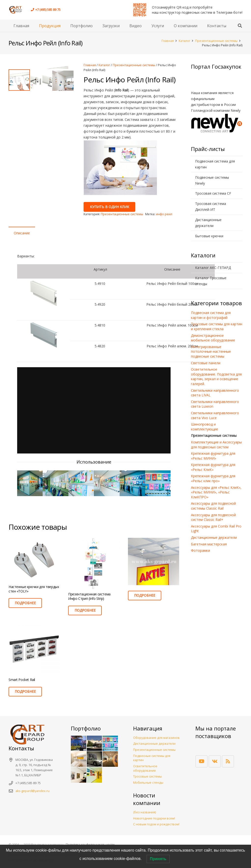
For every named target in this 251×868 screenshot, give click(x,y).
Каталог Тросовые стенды (211, 281)
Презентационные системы (216, 41)
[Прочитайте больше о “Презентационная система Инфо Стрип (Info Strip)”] (85, 610)
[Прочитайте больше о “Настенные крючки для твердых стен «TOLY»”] (25, 603)
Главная (168, 41)
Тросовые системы (147, 776)
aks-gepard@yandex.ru (32, 791)
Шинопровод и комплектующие (205, 427)
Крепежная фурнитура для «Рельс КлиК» (213, 467)
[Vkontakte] (215, 761)
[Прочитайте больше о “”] (145, 596)
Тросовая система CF (213, 193)
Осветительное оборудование (145, 768)
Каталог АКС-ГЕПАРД (213, 268)
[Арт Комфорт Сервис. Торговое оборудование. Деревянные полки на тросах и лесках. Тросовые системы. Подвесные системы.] (17, 10)
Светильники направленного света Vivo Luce (215, 415)
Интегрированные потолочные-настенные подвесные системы (211, 352)
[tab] (22, 233)
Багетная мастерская (209, 544)
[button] (240, 26)
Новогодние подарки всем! (154, 818)
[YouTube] (201, 761)
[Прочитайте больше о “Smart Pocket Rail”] (25, 692)
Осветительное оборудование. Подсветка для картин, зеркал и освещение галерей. (216, 377)
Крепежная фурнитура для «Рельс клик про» (213, 478)
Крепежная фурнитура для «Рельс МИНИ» (213, 456)
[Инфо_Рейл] (30, 483)
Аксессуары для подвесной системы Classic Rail (213, 506)
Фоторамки (201, 550)
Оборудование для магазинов (156, 738)
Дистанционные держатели (208, 223)
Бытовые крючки (209, 236)
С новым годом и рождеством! (156, 824)
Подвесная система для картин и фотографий (211, 315)
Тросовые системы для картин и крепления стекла (217, 326)
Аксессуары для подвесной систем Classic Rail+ (213, 517)
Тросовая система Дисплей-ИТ (211, 207)
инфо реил (164, 214)
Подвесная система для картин (215, 164)
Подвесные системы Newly (212, 180)
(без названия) (144, 812)
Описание (22, 233)
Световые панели (206, 363)
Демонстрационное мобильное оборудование (213, 338)
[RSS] (228, 761)
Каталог (184, 41)
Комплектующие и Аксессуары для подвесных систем (216, 445)
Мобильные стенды (148, 783)
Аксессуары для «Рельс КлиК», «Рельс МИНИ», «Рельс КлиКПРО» (216, 492)
